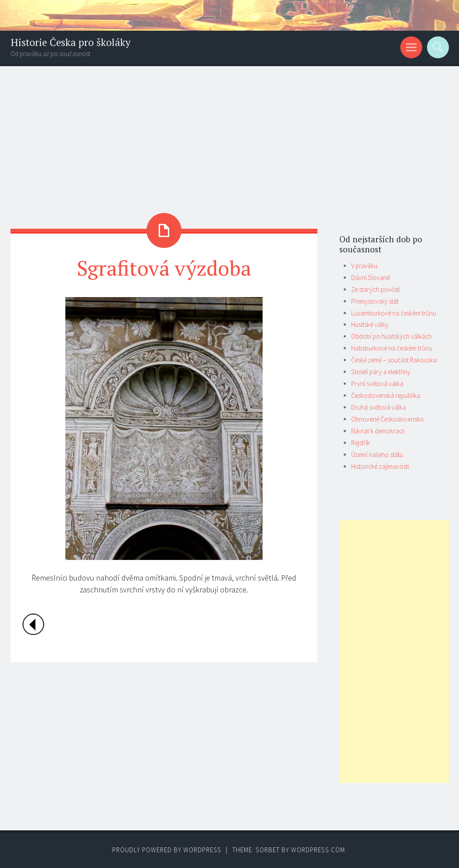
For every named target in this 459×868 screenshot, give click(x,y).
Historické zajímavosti (380, 466)
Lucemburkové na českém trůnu (394, 313)
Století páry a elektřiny (381, 372)
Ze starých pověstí (375, 289)
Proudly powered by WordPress (167, 850)
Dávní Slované (370, 278)
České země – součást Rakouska (394, 360)
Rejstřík (361, 443)
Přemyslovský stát (375, 301)
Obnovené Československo (388, 419)
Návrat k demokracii (378, 431)
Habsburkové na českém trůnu (392, 348)
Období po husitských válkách (391, 336)
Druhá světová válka (379, 407)
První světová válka (377, 384)
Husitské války (370, 324)
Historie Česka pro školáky (71, 42)
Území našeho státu (377, 455)
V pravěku (364, 266)
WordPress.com (318, 850)
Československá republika (386, 395)
